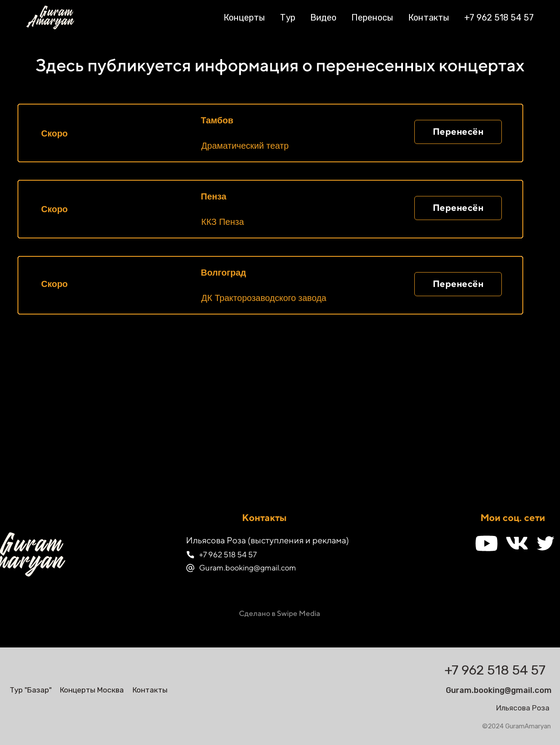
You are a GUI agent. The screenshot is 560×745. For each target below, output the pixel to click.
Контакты (429, 17)
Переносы (372, 17)
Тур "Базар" (31, 690)
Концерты (244, 17)
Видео (323, 17)
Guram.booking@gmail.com (248, 568)
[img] (61, 667)
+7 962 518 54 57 (499, 17)
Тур (288, 17)
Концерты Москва (92, 690)
